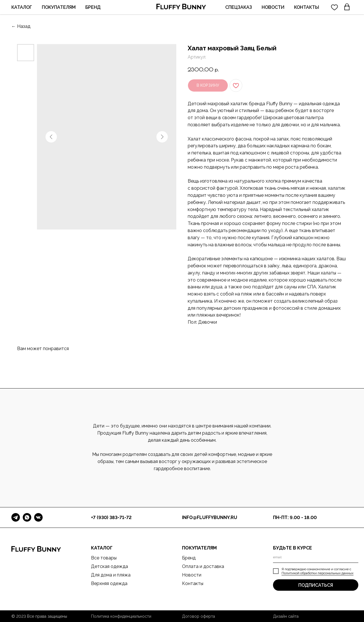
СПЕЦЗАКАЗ (239, 7)
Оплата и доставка (203, 566)
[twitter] (334, 7)
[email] (316, 557)
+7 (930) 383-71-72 (111, 517)
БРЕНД (93, 7)
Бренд (189, 558)
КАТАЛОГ (22, 7)
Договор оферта (198, 616)
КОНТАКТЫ (307, 7)
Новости (192, 575)
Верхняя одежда (109, 583)
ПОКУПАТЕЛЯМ (59, 7)
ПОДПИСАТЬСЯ (316, 585)
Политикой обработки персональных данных (318, 573)
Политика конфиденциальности (121, 616)
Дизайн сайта (286, 616)
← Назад (21, 26)
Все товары (104, 558)
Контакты (193, 583)
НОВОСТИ (273, 7)
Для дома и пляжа (111, 575)
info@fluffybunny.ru (210, 517)
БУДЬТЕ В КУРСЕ (292, 548)
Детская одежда (109, 566)
